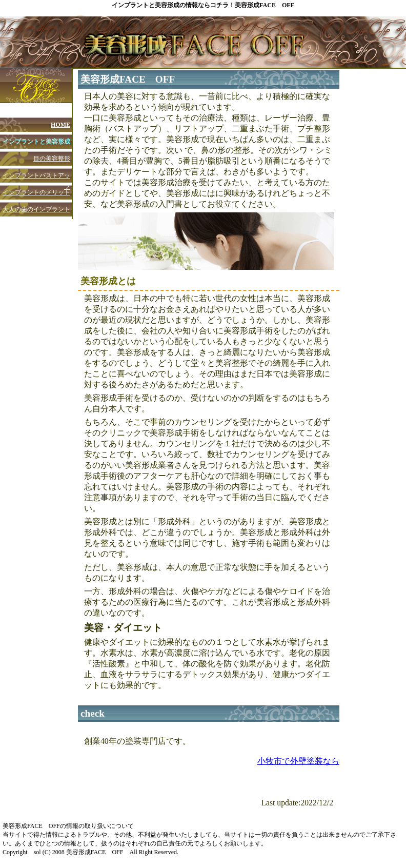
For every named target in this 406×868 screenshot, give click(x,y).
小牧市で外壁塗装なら (298, 761)
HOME (60, 125)
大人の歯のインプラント (36, 209)
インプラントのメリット (36, 192)
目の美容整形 (52, 159)
